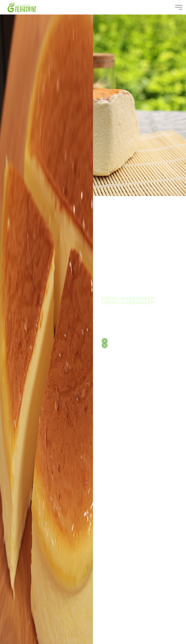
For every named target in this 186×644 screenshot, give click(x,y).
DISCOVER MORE (124, 345)
